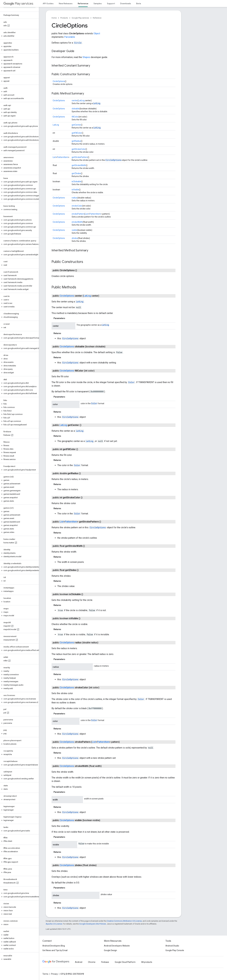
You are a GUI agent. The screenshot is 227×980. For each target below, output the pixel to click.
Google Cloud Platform (125, 962)
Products (64, 18)
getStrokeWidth (79, 165)
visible (74, 230)
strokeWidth (77, 222)
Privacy (54, 974)
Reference (97, 18)
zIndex (75, 238)
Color (131, 382)
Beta (139, 3)
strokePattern (78, 214)
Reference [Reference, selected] (83, 3)
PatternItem (63, 157)
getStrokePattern (80, 157)
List (54, 157)
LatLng (81, 101)
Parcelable (70, 37)
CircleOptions (59, 81)
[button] (19, 36)
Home (54, 18)
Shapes (86, 57)
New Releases (66, 3)
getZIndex (76, 173)
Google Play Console (175, 950)
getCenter (76, 125)
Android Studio (172, 946)
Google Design (110, 950)
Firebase (105, 962)
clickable (76, 109)
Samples (98, 3)
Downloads (126, 3)
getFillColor (77, 133)
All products (147, 962)
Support (111, 3)
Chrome (92, 962)
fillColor (75, 117)
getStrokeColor (79, 149)
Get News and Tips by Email (55, 950)
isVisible (75, 190)
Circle (78, 43)
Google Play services (80, 18)
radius (74, 198)
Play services (18, 4)
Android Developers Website (117, 946)
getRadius (76, 141)
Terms (45, 974)
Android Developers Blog (54, 946)
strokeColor (77, 206)
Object (97, 33)
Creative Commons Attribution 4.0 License (124, 921)
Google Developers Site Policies (93, 924)
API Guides (48, 3)
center (75, 101)
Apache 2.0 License (54, 924)
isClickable (76, 181)
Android (79, 962)
